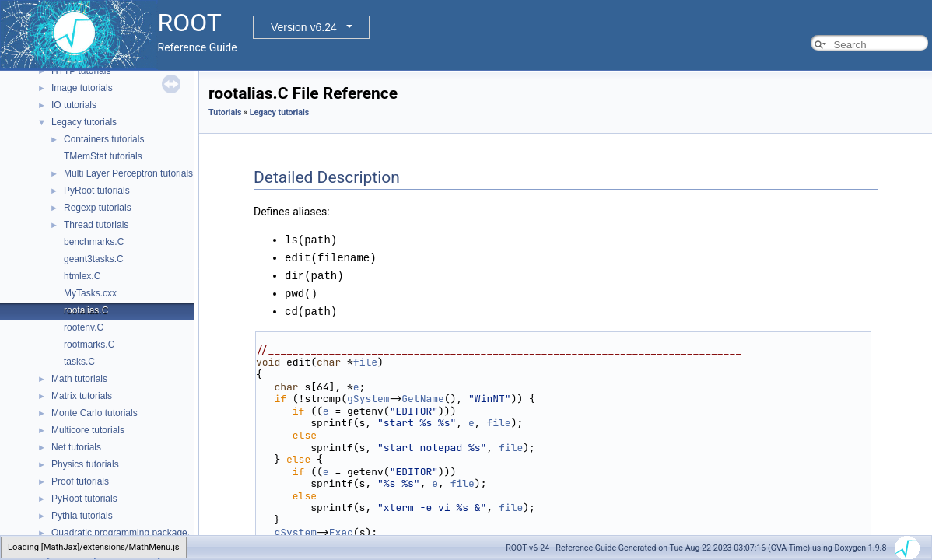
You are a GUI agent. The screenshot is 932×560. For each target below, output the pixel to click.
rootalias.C (86, 310)
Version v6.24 (304, 27)
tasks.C (79, 362)
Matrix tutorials (82, 396)
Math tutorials (79, 379)
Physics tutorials (85, 464)
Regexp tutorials (98, 208)
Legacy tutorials (84, 122)
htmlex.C (82, 276)
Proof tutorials (80, 481)
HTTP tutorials (81, 71)
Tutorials (225, 112)
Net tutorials (76, 447)
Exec (341, 528)
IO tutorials (74, 105)
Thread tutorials (96, 225)
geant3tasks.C (94, 259)
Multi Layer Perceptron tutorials (128, 173)
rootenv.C (84, 327)
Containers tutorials (104, 139)
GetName (423, 395)
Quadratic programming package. (121, 533)
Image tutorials (82, 88)
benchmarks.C (94, 242)
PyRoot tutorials (97, 191)
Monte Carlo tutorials (95, 413)
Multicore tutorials (88, 430)
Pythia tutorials (82, 516)
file (365, 358)
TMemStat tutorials (103, 156)
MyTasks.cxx (90, 293)
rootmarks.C (89, 345)
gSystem (368, 395)
